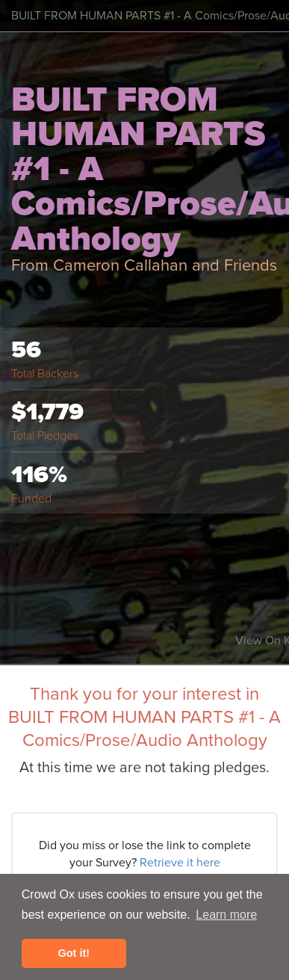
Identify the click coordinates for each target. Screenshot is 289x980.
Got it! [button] (74, 953)
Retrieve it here (180, 863)
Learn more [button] (226, 915)
